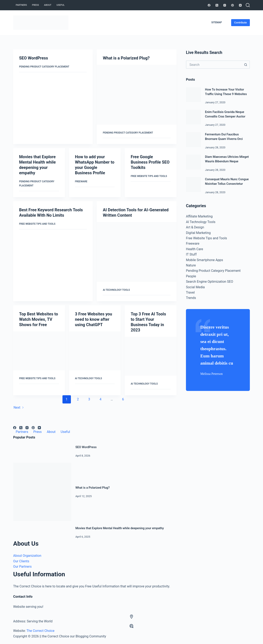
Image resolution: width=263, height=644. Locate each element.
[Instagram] (225, 5)
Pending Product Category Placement (44, 67)
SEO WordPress (34, 58)
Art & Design (195, 227)
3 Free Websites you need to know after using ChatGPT (94, 319)
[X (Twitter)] (217, 5)
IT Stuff (191, 254)
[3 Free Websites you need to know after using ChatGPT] (95, 351)
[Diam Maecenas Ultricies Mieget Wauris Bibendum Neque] (193, 162)
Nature (191, 265)
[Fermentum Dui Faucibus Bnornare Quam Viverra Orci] (193, 140)
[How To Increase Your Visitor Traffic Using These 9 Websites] (193, 95)
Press (35, 5)
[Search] (248, 5)
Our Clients (21, 561)
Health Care (194, 249)
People (191, 276)
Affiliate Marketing (199, 216)
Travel (190, 292)
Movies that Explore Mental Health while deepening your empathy (120, 528)
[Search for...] (214, 65)
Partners (21, 5)
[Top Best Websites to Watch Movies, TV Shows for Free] (39, 351)
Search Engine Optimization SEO (210, 282)
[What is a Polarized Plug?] (137, 95)
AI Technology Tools (116, 290)
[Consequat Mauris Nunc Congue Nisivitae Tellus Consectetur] (193, 184)
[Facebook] (209, 5)
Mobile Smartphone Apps (204, 260)
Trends (191, 298)
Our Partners (22, 567)
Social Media (195, 287)
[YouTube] (240, 5)
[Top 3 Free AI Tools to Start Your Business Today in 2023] (151, 356)
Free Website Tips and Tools (149, 176)
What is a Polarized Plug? (126, 58)
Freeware (81, 181)
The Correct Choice (40, 631)
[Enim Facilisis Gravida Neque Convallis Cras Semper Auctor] (193, 117)
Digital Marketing (198, 233)
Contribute (241, 23)
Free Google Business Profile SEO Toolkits (150, 162)
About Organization (27, 556)
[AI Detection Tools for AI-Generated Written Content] (137, 252)
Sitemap (217, 22)
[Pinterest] (232, 5)
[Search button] (246, 65)
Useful (61, 5)
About (48, 5)
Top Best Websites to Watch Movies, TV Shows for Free (39, 319)
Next (19, 407)
